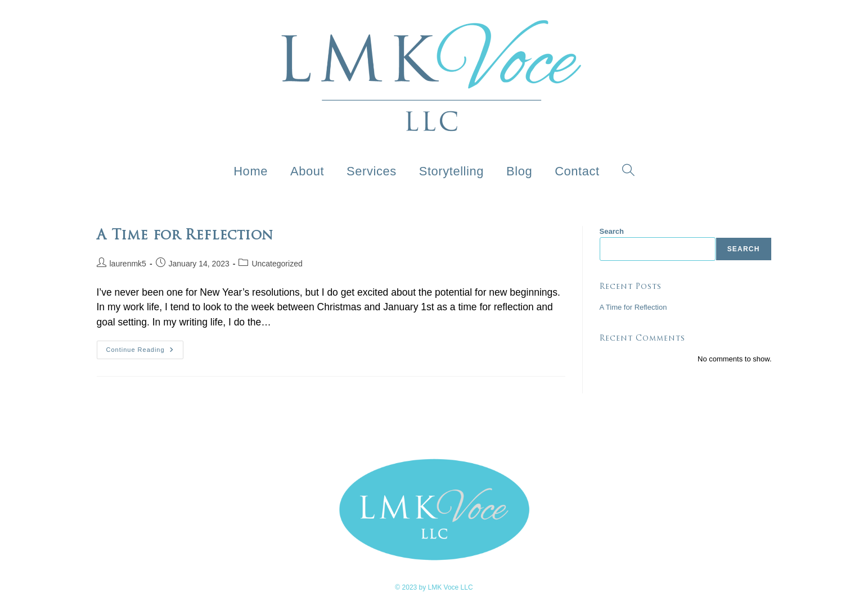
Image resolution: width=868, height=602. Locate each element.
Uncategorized (277, 264)
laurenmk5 (128, 264)
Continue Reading (145, 347)
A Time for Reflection (633, 307)
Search (612, 231)
